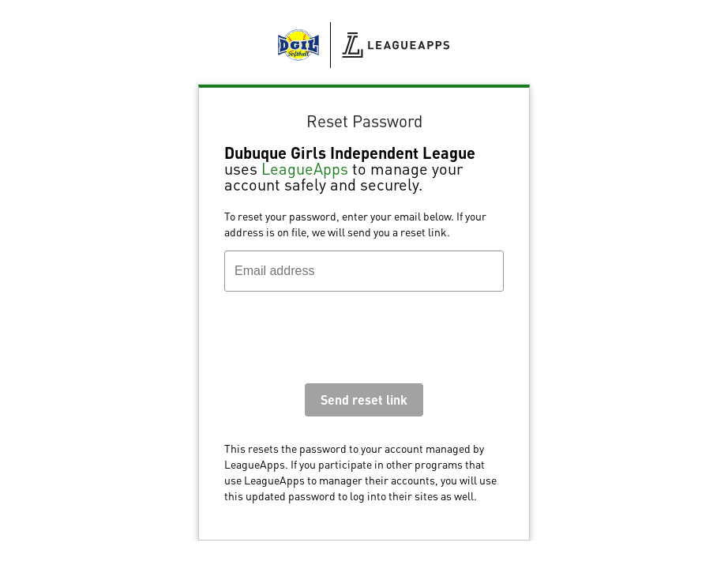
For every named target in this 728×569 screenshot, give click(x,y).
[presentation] (344, 341)
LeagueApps (305, 168)
